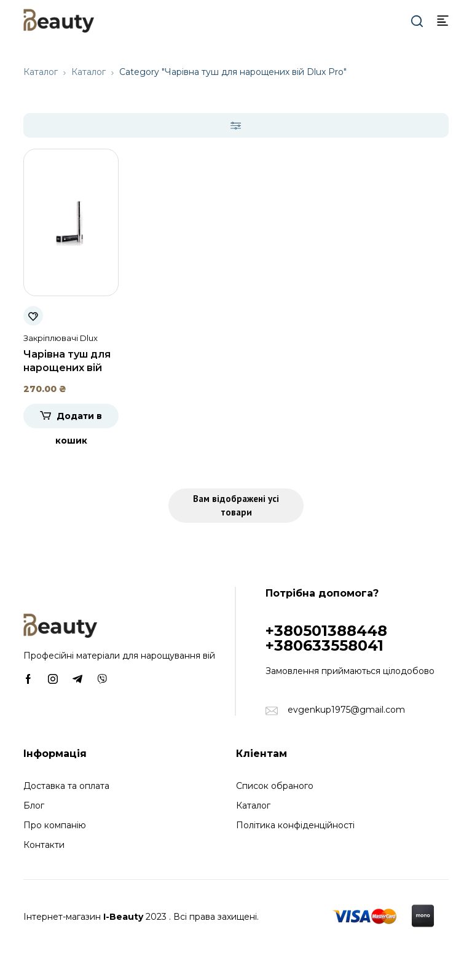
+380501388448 (326, 631)
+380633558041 (324, 645)
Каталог (41, 72)
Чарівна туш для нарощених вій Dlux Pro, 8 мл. (67, 368)
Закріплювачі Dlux (61, 338)
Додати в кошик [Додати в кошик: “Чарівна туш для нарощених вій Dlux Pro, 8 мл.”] (79, 419)
